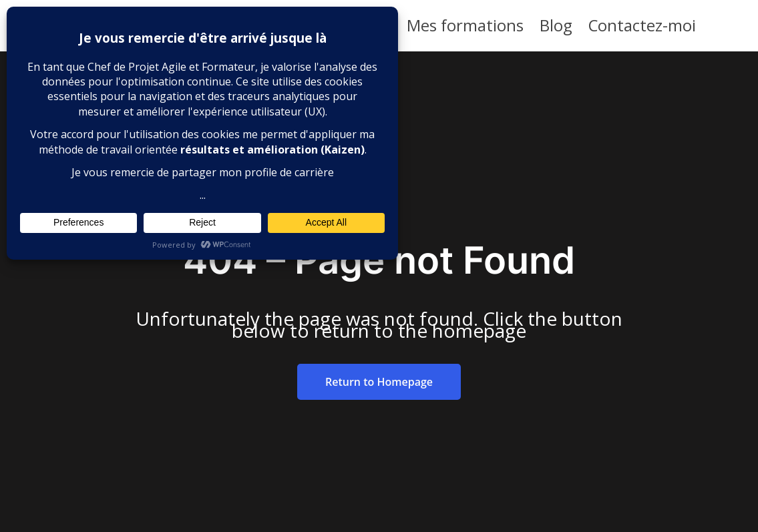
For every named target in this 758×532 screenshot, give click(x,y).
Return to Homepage (379, 382)
